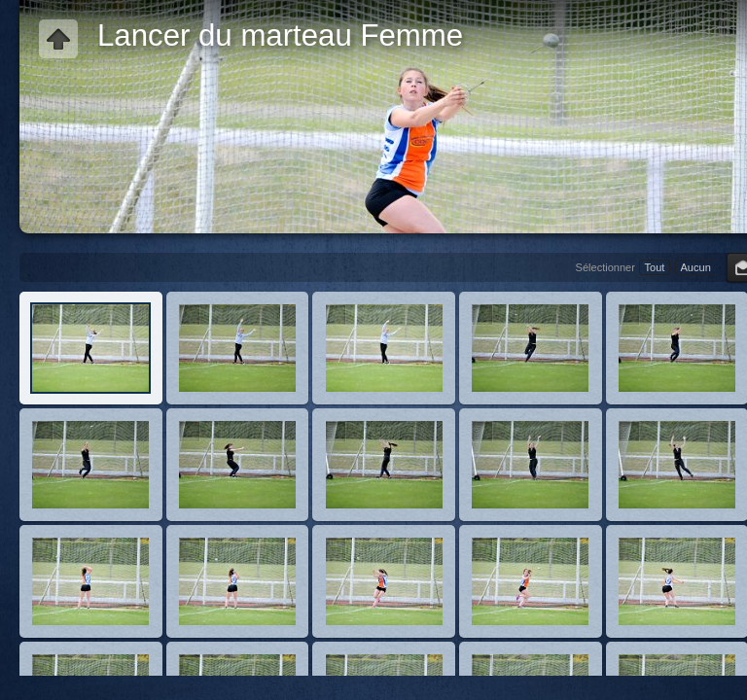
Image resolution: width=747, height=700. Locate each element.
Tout (655, 267)
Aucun (695, 267)
